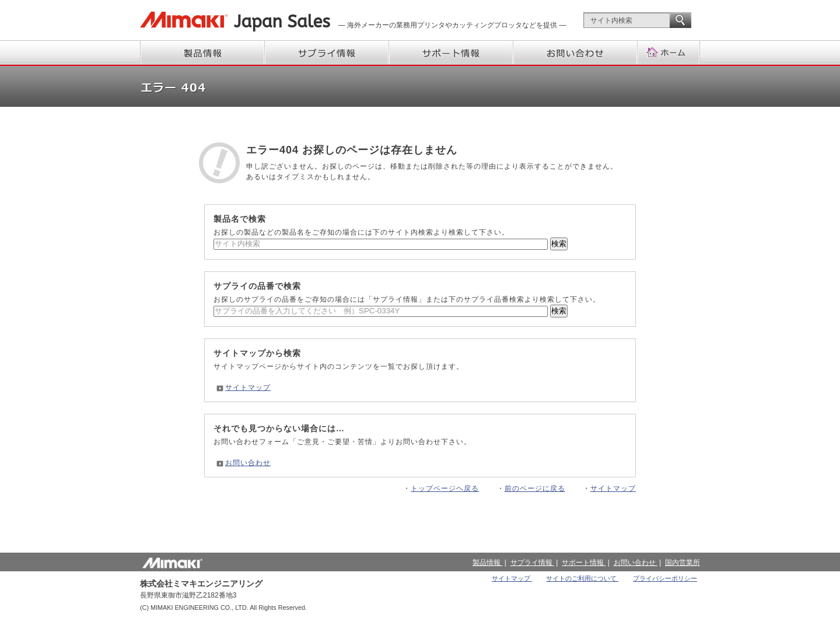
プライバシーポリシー (665, 578)
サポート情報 (452, 53)
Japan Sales (282, 22)
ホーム (669, 53)
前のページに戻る (535, 488)
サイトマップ (248, 387)
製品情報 (203, 53)
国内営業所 (682, 563)
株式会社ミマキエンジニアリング (184, 20)
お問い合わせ (576, 53)
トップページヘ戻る (445, 488)
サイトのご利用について (582, 578)
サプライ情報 (328, 53)
